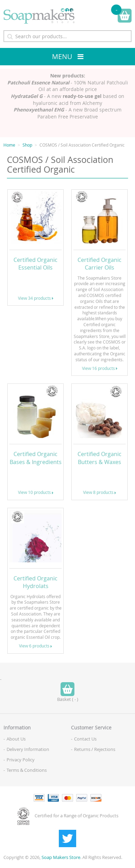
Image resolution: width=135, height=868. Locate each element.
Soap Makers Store (61, 857)
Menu (62, 56)
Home (9, 145)
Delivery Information (28, 749)
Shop (27, 145)
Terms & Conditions (27, 770)
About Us (16, 739)
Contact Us (85, 739)
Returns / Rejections (95, 749)
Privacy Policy (21, 760)
